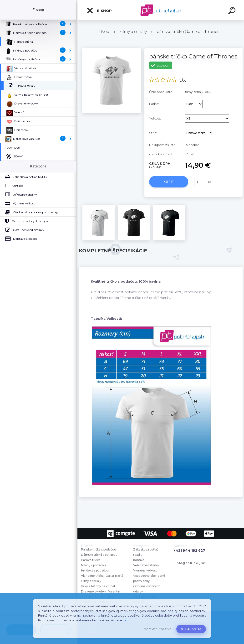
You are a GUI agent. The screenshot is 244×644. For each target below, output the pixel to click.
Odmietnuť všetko (158, 629)
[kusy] (200, 182)
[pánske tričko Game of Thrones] (112, 49)
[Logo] (161, 10)
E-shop (99, 10)
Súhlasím (191, 629)
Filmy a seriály (133, 32)
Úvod (104, 32)
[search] (233, 11)
